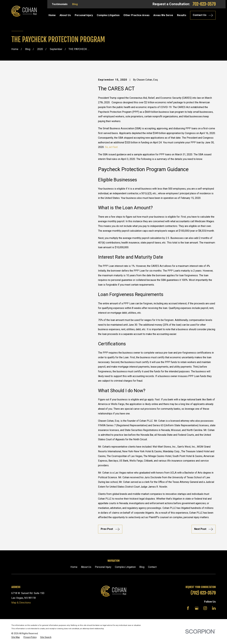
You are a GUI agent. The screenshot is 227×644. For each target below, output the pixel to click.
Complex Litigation (125, 567)
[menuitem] (16, 637)
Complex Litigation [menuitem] (108, 15)
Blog (75, 4)
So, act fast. (112, 147)
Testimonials (60, 4)
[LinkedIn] (214, 608)
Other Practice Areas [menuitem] (136, 15)
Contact (152, 567)
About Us (86, 567)
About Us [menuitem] (65, 15)
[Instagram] (205, 608)
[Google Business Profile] (197, 608)
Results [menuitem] (182, 15)
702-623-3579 (204, 4)
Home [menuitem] (52, 15)
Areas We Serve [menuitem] (163, 15)
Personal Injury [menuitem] (84, 15)
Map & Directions (21, 603)
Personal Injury (103, 567)
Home (74, 567)
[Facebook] (188, 608)
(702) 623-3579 (203, 593)
